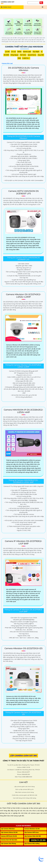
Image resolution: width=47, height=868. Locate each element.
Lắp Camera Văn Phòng (8, 844)
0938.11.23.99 (38, 840)
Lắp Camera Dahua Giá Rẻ (9, 832)
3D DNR (6, 55)
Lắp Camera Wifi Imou (32, 832)
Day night (36, 52)
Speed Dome (32, 55)
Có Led (13, 52)
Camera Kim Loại (7, 63)
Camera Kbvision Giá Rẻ (32, 829)
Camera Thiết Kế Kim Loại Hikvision (24, 47)
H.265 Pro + (26, 58)
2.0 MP (7, 52)
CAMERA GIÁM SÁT (12, 3)
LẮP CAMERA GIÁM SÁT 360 (23, 756)
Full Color (23, 55)
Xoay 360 (41, 55)
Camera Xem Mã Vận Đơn (9, 840)
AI (42, 52)
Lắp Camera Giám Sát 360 (33, 836)
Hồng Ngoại (14, 55)
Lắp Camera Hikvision (8, 829)
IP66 (19, 58)
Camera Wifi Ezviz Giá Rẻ (9, 836)
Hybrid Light (27, 52)
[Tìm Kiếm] (33, 3)
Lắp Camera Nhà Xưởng (32, 844)
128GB (19, 52)
